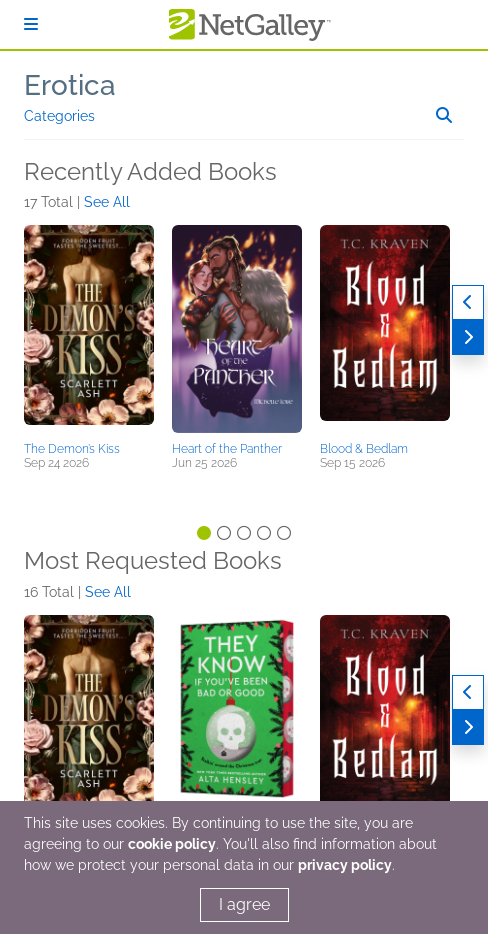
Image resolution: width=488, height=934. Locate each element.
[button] (89, 330)
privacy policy (345, 865)
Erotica (70, 85)
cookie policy (172, 844)
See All (107, 202)
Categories (59, 116)
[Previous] (468, 302)
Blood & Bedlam (364, 449)
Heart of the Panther (227, 449)
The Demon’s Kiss (72, 449)
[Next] (468, 337)
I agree (244, 904)
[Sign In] (31, 24)
